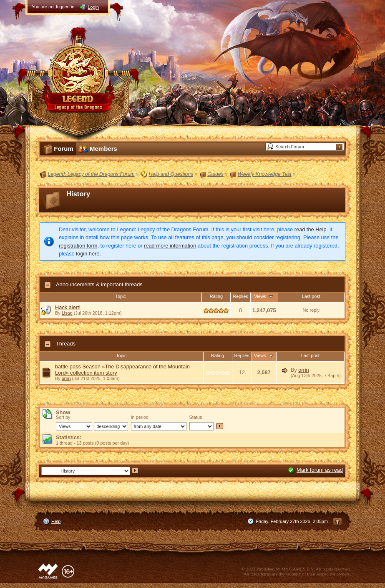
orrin (66, 378)
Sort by (63, 417)
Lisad (67, 313)
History (78, 194)
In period (140, 417)
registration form (78, 246)
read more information (170, 246)
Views (264, 296)
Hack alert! (68, 307)
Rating (216, 296)
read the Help (311, 229)
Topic (121, 296)
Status (196, 417)
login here (88, 254)
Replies (240, 296)
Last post (311, 296)
